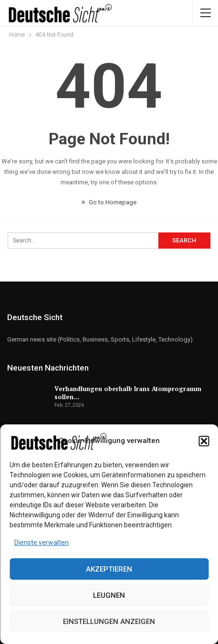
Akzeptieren (109, 569)
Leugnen (109, 595)
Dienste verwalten (42, 543)
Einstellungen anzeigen (109, 622)
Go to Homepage (109, 202)
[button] (204, 441)
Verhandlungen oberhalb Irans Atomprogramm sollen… (128, 393)
